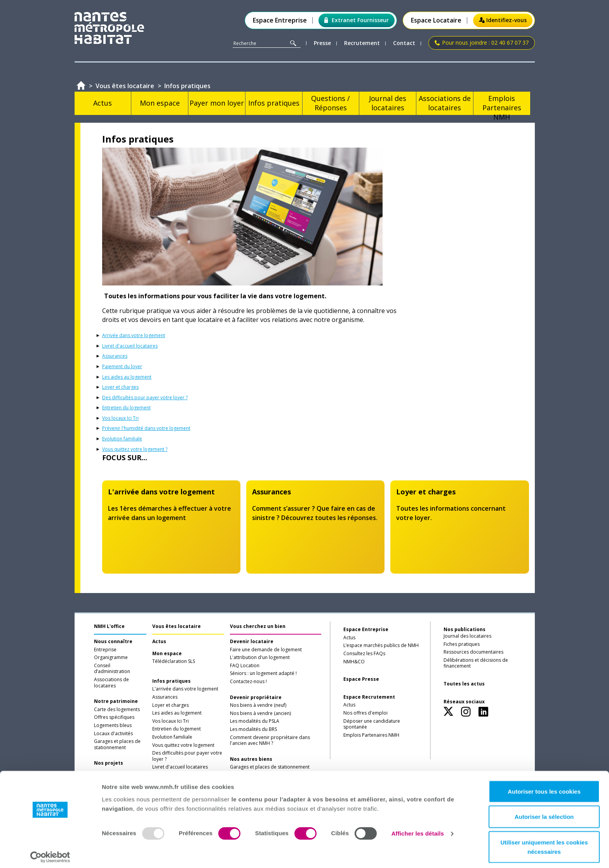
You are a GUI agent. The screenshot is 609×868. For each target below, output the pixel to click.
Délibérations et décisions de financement (476, 663)
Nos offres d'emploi (365, 713)
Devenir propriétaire (256, 698)
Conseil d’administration (112, 669)
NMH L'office (109, 626)
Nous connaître (113, 642)
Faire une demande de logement (266, 650)
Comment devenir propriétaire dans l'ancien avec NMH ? (270, 741)
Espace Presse (361, 679)
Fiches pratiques (462, 644)
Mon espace (167, 654)
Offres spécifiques (114, 717)
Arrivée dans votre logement (134, 336)
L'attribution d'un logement (260, 658)
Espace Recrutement (369, 697)
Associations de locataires (111, 683)
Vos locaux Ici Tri (120, 418)
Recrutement (362, 43)
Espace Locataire (436, 20)
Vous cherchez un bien (258, 626)
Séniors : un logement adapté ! (263, 673)
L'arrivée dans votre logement (185, 689)
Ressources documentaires (473, 652)
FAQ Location (245, 666)
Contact (404, 43)
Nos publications (465, 629)
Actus (159, 642)
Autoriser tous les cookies (544, 787)
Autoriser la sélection (544, 813)
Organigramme (111, 658)
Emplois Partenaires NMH (371, 735)
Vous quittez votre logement (183, 745)
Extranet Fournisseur (357, 20)
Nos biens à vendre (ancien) (260, 713)
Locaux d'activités (113, 734)
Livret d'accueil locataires (130, 346)
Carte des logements (117, 710)
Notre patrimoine (116, 701)
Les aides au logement (127, 377)
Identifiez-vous (503, 20)
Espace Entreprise (280, 20)
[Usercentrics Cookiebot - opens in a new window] (50, 853)
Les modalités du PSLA (255, 721)
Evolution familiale (122, 439)
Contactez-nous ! (248, 682)
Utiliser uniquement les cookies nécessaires (544, 843)
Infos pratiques (171, 681)
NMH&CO (354, 662)
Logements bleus (113, 725)
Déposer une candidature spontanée (372, 724)
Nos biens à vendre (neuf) (258, 705)
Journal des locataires (467, 636)
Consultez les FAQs (364, 654)
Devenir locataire (252, 642)
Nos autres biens (251, 759)
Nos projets (109, 763)
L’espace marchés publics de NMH (381, 645)
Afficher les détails (418, 829)
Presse (322, 43)
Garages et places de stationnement (117, 744)
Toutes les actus (464, 684)
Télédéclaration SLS (174, 661)
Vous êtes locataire (177, 626)
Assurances (115, 356)
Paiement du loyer (122, 367)
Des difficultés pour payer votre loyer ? (145, 398)
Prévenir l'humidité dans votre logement (146, 428)
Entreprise (105, 650)
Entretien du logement (126, 408)
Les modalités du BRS (253, 729)
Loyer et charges (120, 387)
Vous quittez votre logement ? (135, 449)
